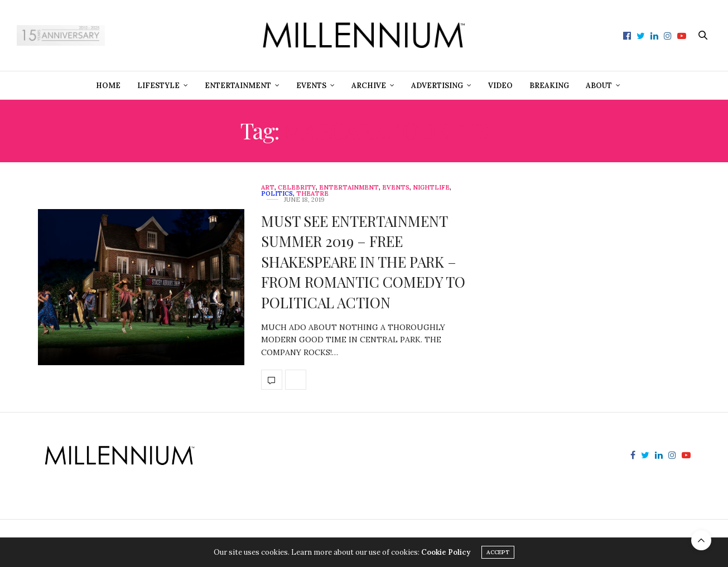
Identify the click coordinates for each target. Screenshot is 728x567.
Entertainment (238, 86)
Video (500, 86)
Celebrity (297, 188)
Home (108, 86)
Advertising (437, 86)
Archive (369, 86)
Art (268, 188)
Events (311, 86)
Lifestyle (158, 86)
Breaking (549, 86)
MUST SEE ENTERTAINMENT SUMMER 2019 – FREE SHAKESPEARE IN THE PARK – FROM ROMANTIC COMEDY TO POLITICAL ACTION (363, 262)
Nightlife (431, 188)
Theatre (312, 194)
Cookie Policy (446, 552)
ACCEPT (498, 552)
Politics (277, 194)
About (599, 86)
